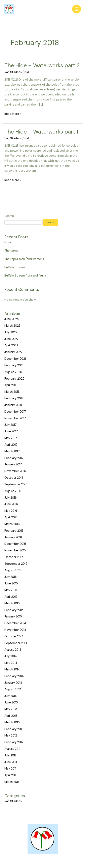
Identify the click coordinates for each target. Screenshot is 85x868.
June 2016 (11, 504)
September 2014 (16, 643)
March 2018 (12, 392)
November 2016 (15, 471)
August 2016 (13, 491)
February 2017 (14, 458)
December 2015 (15, 544)
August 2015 (13, 570)
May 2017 (11, 438)
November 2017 (15, 418)
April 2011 (10, 775)
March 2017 (12, 451)
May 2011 (10, 769)
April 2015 (11, 597)
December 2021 (15, 359)
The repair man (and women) (24, 259)
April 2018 (11, 385)
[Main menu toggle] (77, 9)
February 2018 (14, 398)
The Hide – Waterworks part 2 (42, 65)
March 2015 (12, 603)
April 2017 (11, 445)
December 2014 (15, 623)
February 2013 (14, 729)
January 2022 (13, 352)
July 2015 (11, 577)
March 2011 (12, 782)
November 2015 (15, 551)
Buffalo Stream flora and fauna (25, 276)
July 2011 (10, 756)
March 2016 (12, 524)
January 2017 (13, 465)
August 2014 (13, 650)
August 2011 (12, 749)
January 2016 (13, 537)
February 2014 (14, 676)
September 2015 (16, 564)
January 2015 (13, 617)
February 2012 (14, 742)
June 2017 (11, 431)
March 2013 (12, 722)
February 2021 (14, 365)
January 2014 (13, 683)
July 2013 (11, 696)
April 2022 (11, 345)
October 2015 (14, 557)
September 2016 (16, 484)
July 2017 (11, 425)
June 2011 (11, 762)
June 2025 (12, 319)
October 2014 (14, 636)
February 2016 (14, 531)
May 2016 (11, 511)
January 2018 (13, 405)
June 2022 (11, 339)
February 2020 (14, 379)
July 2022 (11, 332)
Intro (8, 242)
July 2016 (11, 498)
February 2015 (14, 610)
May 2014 (11, 663)
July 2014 (11, 656)
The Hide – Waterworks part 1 (41, 132)
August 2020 (13, 372)
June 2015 (11, 584)
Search (9, 216)
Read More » (13, 114)
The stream (12, 251)
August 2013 (13, 689)
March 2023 (12, 326)
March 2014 (12, 670)
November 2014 (15, 630)
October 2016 (14, 478)
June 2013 (11, 703)
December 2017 (15, 412)
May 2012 (11, 736)
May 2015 (11, 590)
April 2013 (11, 716)
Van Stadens (13, 72)
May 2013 (11, 709)
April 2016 (11, 517)
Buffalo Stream (15, 267)
